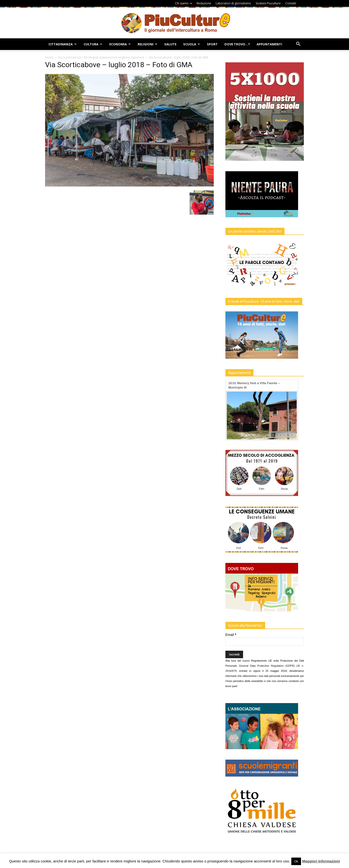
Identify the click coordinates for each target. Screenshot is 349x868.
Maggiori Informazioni (321, 861)
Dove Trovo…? (237, 44)
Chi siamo (183, 3)
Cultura (93, 44)
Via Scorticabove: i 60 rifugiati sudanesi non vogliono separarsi (101, 57)
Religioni (147, 44)
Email (231, 635)
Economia (120, 44)
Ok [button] (296, 861)
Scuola (192, 44)
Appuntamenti (269, 44)
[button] (298, 45)
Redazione (204, 3)
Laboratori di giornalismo (233, 3)
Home (49, 57)
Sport (212, 44)
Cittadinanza (63, 44)
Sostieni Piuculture (268, 3)
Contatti (291, 3)
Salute (170, 44)
